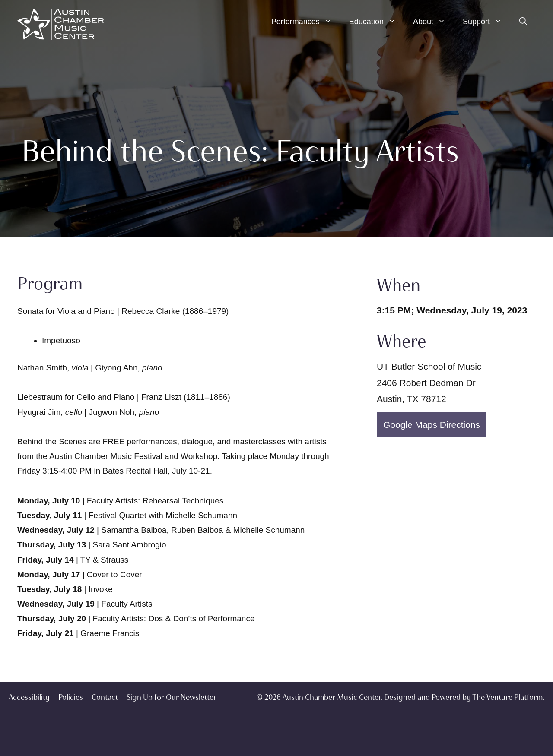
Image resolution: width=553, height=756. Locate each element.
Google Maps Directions (432, 425)
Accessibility (29, 697)
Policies (71, 697)
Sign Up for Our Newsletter (172, 697)
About (434, 22)
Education (377, 22)
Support (487, 22)
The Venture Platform (507, 697)
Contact (105, 697)
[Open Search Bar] (523, 22)
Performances (306, 22)
